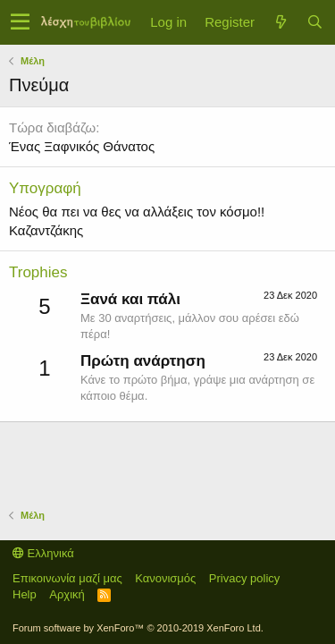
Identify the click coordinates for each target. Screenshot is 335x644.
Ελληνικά (43, 553)
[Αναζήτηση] (314, 22)
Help (25, 594)
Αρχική (67, 594)
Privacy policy (244, 578)
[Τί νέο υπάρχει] (281, 22)
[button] (20, 22)
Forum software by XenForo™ (138, 628)
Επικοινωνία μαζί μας (67, 578)
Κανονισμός (165, 578)
